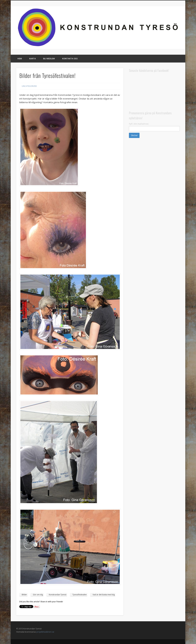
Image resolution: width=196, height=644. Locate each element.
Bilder (24, 595)
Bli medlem (49, 59)
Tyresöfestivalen (80, 595)
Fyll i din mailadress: (139, 124)
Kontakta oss (70, 59)
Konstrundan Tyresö (58, 595)
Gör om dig (38, 595)
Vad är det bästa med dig (104, 595)
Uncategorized (29, 86)
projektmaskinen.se (45, 632)
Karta (33, 59)
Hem (20, 59)
